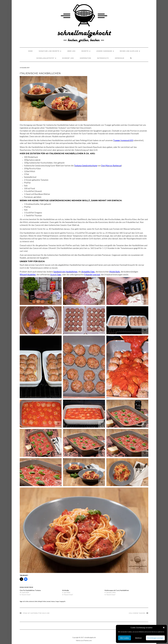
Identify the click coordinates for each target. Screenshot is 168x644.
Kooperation (85, 58)
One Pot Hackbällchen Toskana (30, 590)
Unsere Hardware (105, 51)
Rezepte (86, 51)
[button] (164, 628)
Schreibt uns (68, 58)
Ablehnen (138, 638)
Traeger (57, 601)
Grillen (27, 601)
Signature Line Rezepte (50, 51)
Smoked (49, 601)
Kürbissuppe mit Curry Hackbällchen (117, 590)
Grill (24, 601)
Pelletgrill (40, 601)
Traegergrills (62, 601)
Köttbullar (66, 590)
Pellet (36, 601)
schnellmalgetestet (46, 58)
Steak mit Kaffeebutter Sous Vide (36, 613)
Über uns (71, 51)
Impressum (120, 58)
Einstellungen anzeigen (155, 638)
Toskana (53, 601)
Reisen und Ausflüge (130, 51)
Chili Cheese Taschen (137, 613)
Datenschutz (103, 58)
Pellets (45, 601)
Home (30, 51)
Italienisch (32, 601)
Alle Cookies (125, 638)
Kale (77, 640)
